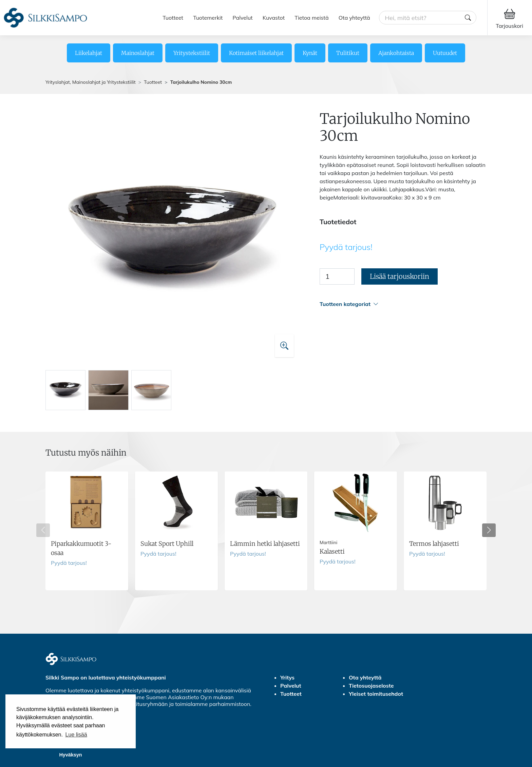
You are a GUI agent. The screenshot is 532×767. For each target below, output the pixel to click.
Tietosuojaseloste (371, 686)
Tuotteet (173, 18)
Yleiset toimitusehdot (376, 694)
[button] (403, 304)
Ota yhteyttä (354, 18)
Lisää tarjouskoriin (400, 276)
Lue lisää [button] (76, 735)
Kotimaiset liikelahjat (256, 53)
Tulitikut (348, 53)
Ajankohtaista (396, 53)
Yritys (287, 677)
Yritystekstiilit (192, 53)
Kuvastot (274, 18)
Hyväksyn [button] (70, 755)
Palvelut (243, 18)
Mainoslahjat (138, 53)
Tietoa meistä (311, 18)
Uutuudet (445, 53)
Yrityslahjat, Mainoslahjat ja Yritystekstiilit (91, 82)
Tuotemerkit (208, 18)
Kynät (310, 53)
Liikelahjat (89, 53)
